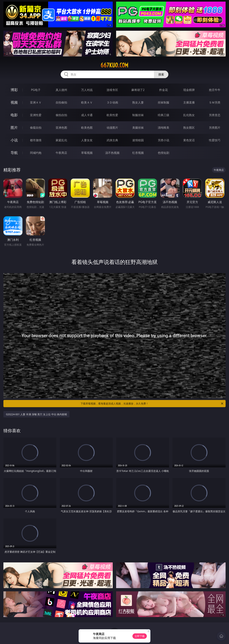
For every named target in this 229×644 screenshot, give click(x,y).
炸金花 (163, 90)
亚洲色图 (61, 128)
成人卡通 (87, 115)
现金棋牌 (189, 90)
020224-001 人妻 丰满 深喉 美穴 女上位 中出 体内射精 (36, 414)
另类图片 (215, 128)
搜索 (161, 74)
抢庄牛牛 (215, 90)
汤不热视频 (112, 153)
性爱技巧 (215, 140)
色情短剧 (163, 153)
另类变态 (215, 115)
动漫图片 (112, 128)
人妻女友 (87, 140)
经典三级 (163, 115)
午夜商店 (61, 153)
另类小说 (163, 140)
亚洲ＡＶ (36, 102)
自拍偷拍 (61, 102)
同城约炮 (36, 153)
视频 (14, 102)
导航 (14, 153)
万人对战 (87, 90)
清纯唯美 (163, 128)
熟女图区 (189, 128)
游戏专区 (112, 90)
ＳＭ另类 (215, 102)
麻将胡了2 (138, 90)
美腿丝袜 (138, 128)
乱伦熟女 (189, 115)
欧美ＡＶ (87, 102)
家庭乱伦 (61, 140)
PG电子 (36, 90)
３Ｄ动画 (112, 102)
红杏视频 (138, 153)
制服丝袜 (138, 115)
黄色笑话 (189, 140)
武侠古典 (112, 140)
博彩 (14, 90)
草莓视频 (87, 153)
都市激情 (36, 140)
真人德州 (61, 90)
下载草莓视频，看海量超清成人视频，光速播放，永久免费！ (152, 404)
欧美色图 (87, 128)
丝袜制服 (163, 102)
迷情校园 (138, 140)
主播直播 (189, 102)
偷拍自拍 (61, 115)
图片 (14, 127)
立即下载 (140, 636)
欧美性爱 (112, 115)
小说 (14, 140)
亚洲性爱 (36, 115)
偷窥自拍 (36, 128)
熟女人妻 (138, 102)
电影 (14, 115)
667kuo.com (114, 65)
